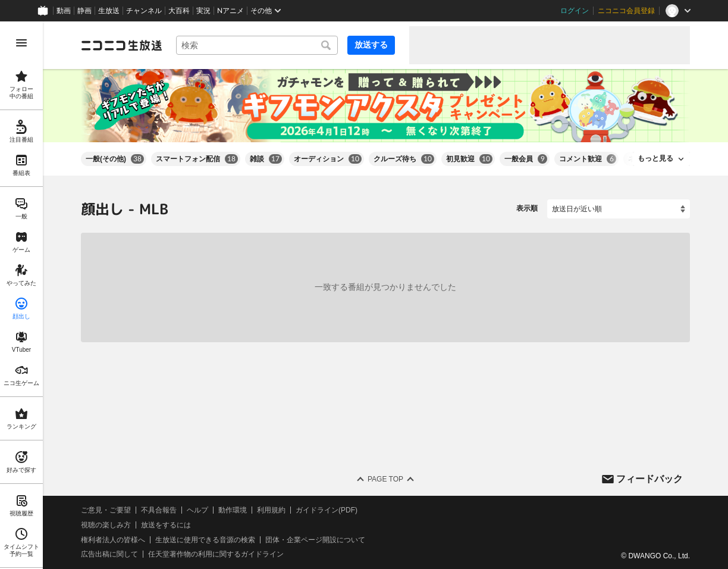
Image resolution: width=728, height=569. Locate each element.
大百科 (179, 11)
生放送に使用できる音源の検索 (205, 539)
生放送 (109, 11)
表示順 (527, 208)
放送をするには (166, 525)
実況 (203, 11)
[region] (21, 295)
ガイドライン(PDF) (327, 510)
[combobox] (257, 45)
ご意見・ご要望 (106, 510)
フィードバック (649, 478)
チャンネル (144, 11)
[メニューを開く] (21, 43)
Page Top (385, 479)
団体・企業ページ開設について (315, 539)
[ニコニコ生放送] (121, 45)
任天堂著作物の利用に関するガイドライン (216, 554)
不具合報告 (159, 510)
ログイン (575, 11)
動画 (64, 11)
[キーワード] (257, 45)
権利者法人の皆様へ (113, 539)
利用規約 (271, 510)
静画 (84, 11)
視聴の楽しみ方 (106, 525)
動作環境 (233, 510)
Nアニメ (230, 11)
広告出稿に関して (109, 554)
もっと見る (655, 158)
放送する (371, 45)
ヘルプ (197, 510)
